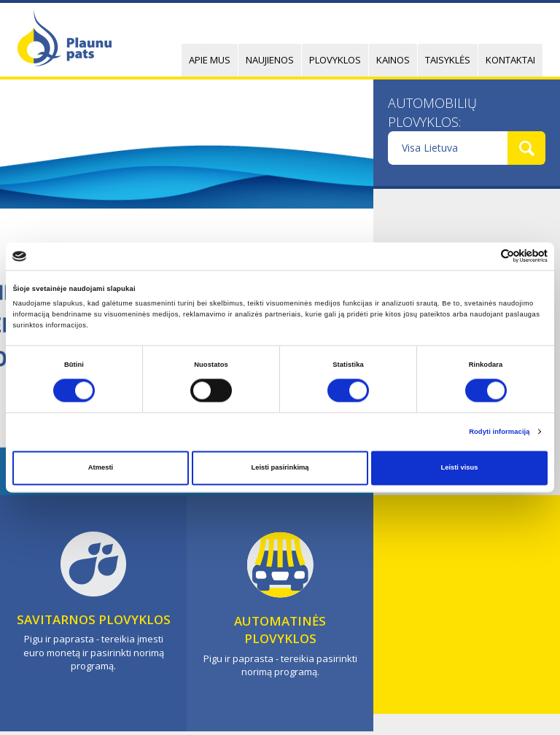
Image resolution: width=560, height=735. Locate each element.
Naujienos (270, 60)
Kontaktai (510, 60)
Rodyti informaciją (499, 432)
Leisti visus (459, 468)
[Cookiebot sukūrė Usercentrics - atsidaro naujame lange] (484, 256)
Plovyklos (335, 60)
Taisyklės (448, 60)
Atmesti (101, 468)
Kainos (393, 60)
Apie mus (210, 60)
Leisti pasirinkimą (280, 468)
